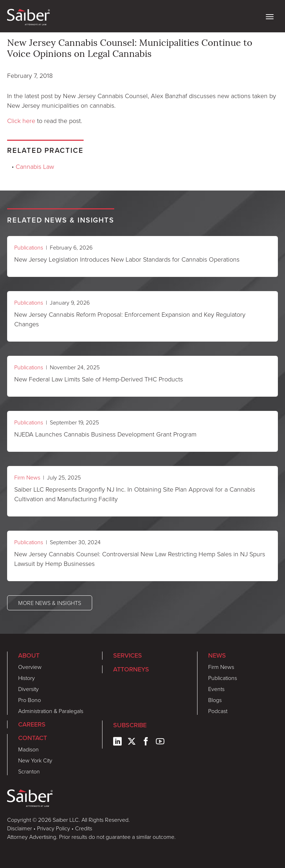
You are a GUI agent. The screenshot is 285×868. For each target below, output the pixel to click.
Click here (21, 120)
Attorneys (131, 669)
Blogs (215, 700)
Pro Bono (30, 700)
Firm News (27, 477)
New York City (35, 760)
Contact (33, 738)
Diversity (28, 689)
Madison (28, 749)
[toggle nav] (270, 16)
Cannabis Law (35, 166)
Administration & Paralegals (51, 711)
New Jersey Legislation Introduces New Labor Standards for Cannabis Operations (127, 259)
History (27, 678)
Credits (84, 828)
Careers (32, 724)
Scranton (29, 771)
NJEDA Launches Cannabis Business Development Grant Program (105, 434)
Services (128, 655)
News (217, 655)
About (29, 655)
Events (216, 689)
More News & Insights (50, 603)
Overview (30, 667)
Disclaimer (20, 828)
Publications (29, 247)
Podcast (218, 711)
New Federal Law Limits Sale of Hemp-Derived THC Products (99, 379)
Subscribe (130, 725)
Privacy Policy (54, 828)
